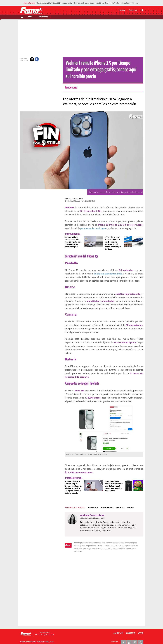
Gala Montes (115, 3)
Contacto (131, 628)
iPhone (129, 505)
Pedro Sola (126, 3)
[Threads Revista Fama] (141, 638)
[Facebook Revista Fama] (123, 638)
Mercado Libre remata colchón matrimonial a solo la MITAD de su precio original (73, 242)
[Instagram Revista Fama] (135, 638)
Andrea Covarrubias (73, 199)
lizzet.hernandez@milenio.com (91, 516)
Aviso (141, 628)
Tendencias (43, 17)
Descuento (91, 505)
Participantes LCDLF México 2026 (49, 3)
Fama (30, 17)
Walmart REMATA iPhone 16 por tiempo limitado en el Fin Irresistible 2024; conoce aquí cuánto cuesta (72, 485)
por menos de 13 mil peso (87, 228)
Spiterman (135, 3)
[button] (30, 59)
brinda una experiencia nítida (97, 271)
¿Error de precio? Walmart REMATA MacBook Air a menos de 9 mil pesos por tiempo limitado (114, 242)
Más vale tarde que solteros (84, 3)
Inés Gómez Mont (102, 3)
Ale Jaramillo (67, 3)
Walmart (119, 505)
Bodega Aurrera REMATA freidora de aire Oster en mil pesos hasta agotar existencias (114, 484)
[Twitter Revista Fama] (129, 638)
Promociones (105, 505)
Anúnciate (118, 628)
